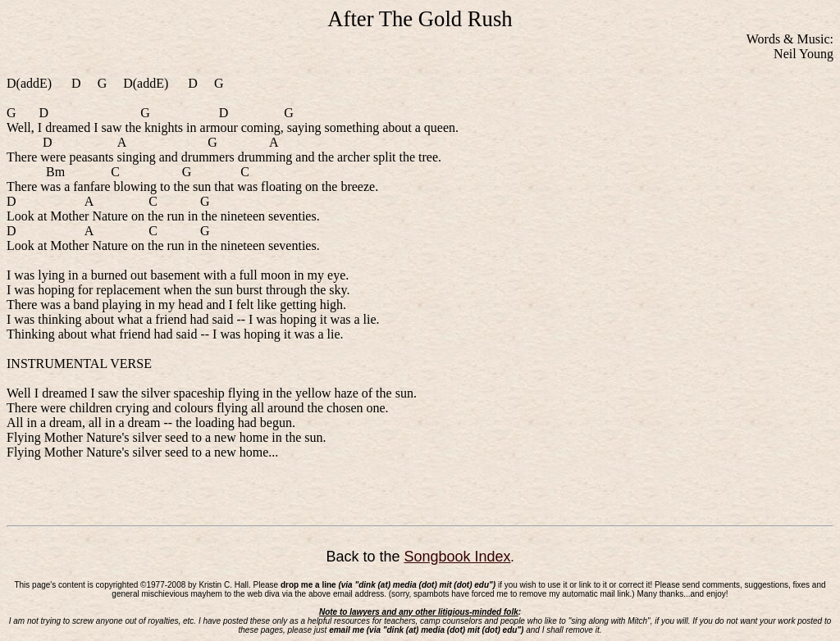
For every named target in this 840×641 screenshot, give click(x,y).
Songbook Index (457, 557)
